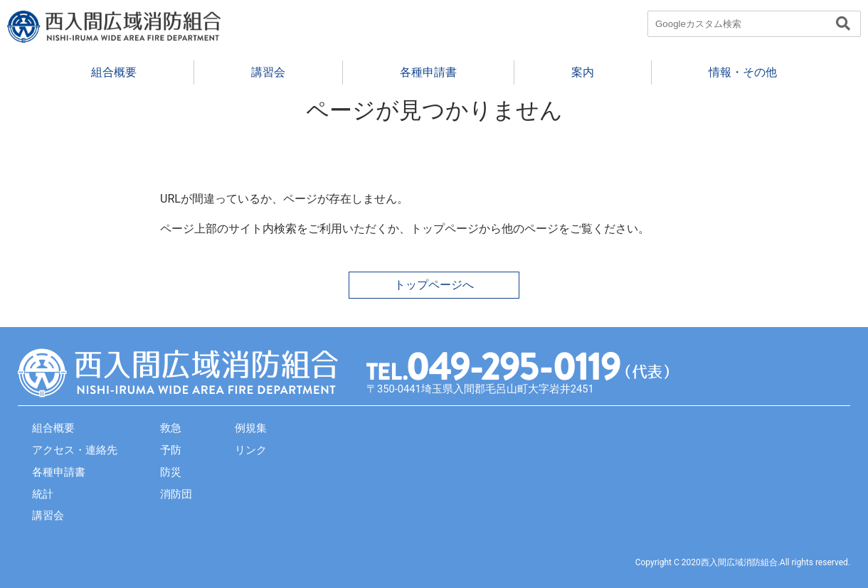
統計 (43, 494)
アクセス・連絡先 (75, 450)
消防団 (176, 494)
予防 (171, 450)
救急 (171, 428)
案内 (583, 72)
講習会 (268, 72)
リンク (251, 450)
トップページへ (434, 285)
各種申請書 (428, 72)
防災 (171, 472)
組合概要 (114, 72)
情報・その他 (743, 72)
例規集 (251, 428)
